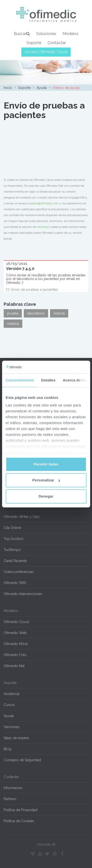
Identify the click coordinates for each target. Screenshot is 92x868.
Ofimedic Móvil (16, 644)
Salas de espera (16, 738)
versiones (43, 227)
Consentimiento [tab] (20, 380)
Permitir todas (46, 464)
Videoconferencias (19, 572)
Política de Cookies (19, 821)
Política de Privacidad (20, 810)
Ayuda (42, 88)
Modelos (71, 34)
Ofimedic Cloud (16, 622)
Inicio (8, 88)
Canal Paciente (15, 561)
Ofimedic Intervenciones (23, 594)
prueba (13, 313)
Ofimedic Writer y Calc (22, 517)
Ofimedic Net (14, 666)
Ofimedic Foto (15, 655)
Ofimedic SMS (15, 583)
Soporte (34, 43)
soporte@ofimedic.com (44, 203)
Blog (7, 749)
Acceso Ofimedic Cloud (46, 52)
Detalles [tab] (48, 380)
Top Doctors (14, 539)
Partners (10, 799)
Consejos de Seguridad (22, 760)
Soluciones (46, 34)
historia (59, 313)
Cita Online (12, 528)
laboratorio (36, 313)
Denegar (46, 496)
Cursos (9, 705)
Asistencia (12, 694)
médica (13, 324)
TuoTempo (12, 550)
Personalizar (46, 480)
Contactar (57, 43)
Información (13, 788)
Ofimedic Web (15, 633)
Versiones (12, 727)
